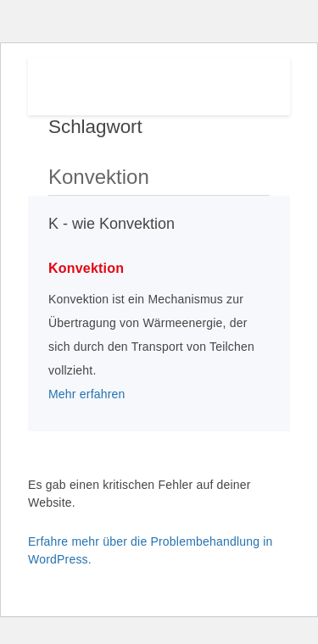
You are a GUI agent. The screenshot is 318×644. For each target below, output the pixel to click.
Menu (251, 82)
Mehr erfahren (87, 394)
